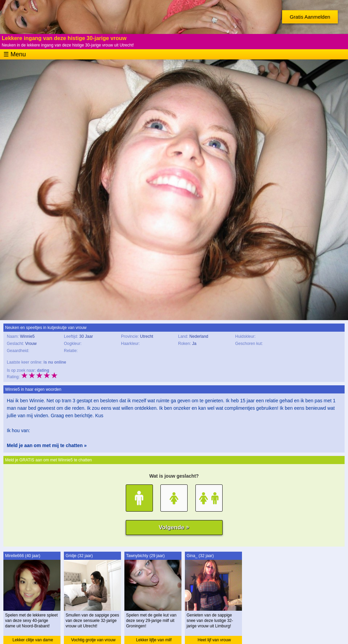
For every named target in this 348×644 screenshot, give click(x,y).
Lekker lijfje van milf (154, 640)
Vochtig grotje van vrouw (93, 640)
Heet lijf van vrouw (214, 640)
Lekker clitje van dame (33, 640)
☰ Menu (15, 54)
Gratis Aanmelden (310, 17)
